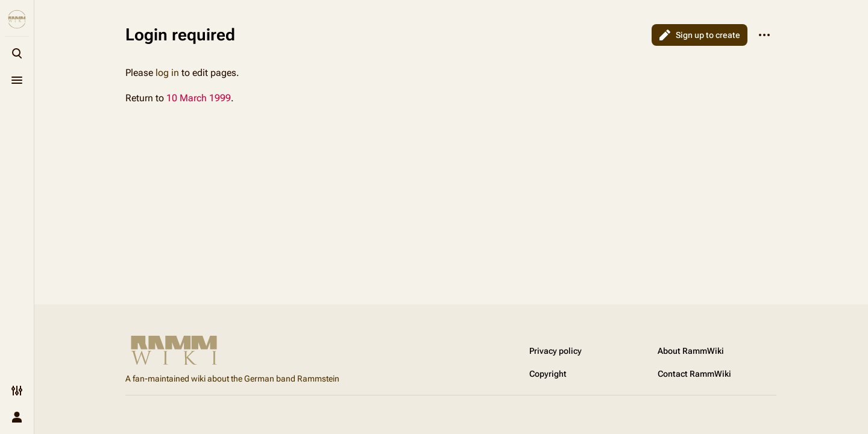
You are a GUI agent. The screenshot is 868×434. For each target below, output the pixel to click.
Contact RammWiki (694, 374)
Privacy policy (555, 351)
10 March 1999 (199, 98)
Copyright (548, 374)
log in (167, 73)
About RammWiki (691, 351)
